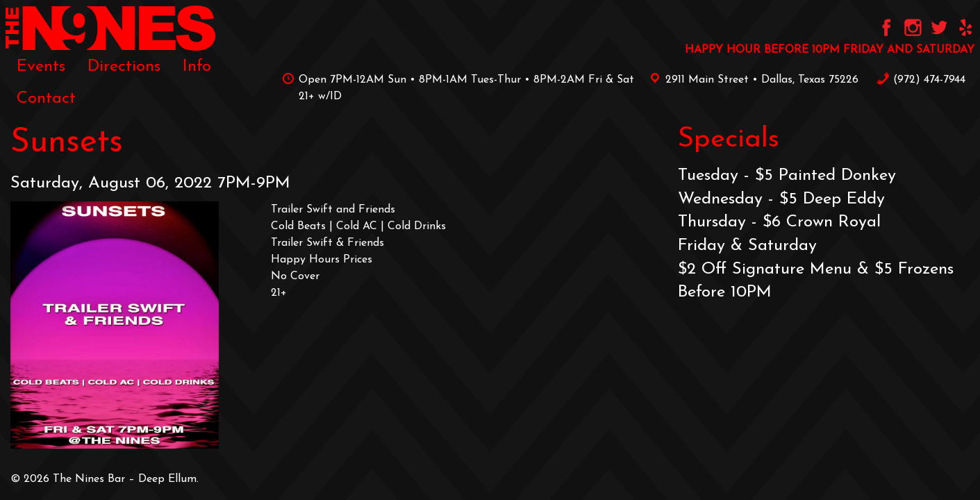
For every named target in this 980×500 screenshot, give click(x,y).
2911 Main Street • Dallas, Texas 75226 (751, 80)
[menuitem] (41, 67)
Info (197, 67)
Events (41, 67)
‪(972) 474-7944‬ (921, 80)
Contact (46, 99)
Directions (124, 67)
